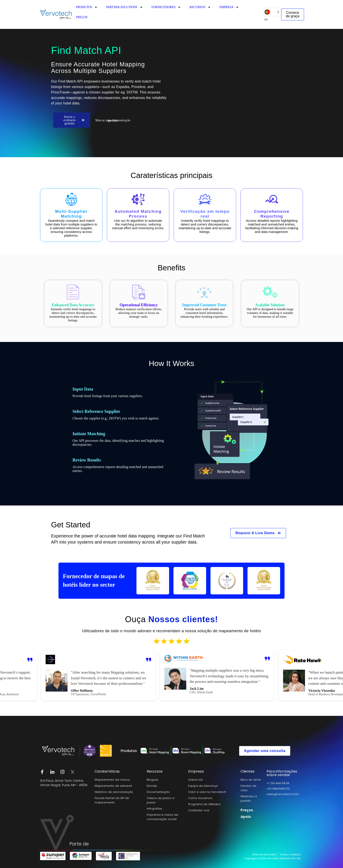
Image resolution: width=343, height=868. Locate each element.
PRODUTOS (87, 7)
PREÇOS (82, 17)
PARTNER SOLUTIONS (125, 7)
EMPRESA (229, 7)
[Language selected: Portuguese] (272, 12)
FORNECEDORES (166, 7)
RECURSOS (200, 7)
